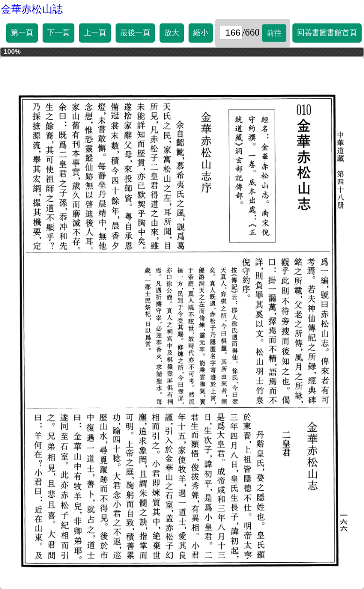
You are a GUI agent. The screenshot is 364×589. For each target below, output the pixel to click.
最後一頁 (135, 33)
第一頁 (22, 33)
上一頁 (95, 33)
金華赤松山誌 (32, 9)
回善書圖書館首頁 (327, 33)
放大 (172, 33)
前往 (274, 33)
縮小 (201, 33)
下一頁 (58, 33)
